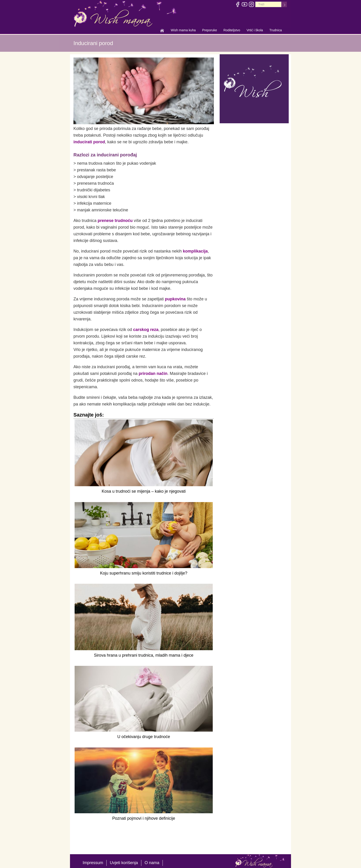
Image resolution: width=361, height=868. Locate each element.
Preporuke (210, 31)
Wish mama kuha (183, 31)
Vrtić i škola (255, 31)
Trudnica (276, 30)
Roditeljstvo (232, 31)
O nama (152, 863)
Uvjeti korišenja (124, 863)
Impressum (93, 863)
